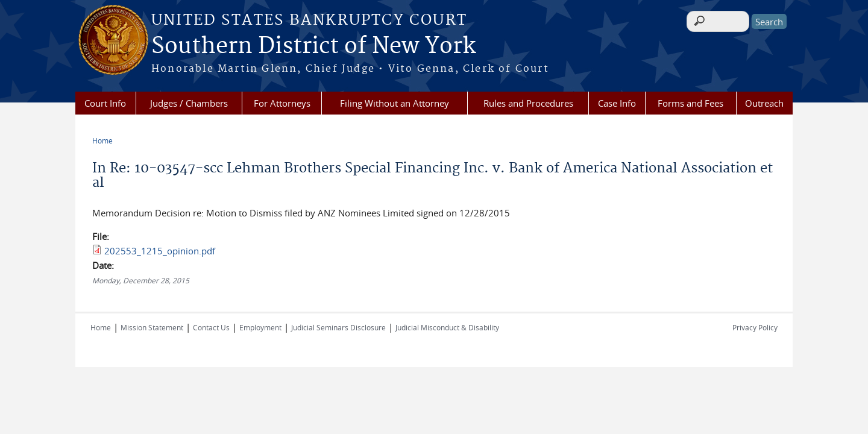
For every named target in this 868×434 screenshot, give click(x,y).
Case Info (617, 103)
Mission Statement (152, 327)
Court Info (105, 103)
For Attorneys (282, 103)
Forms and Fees (690, 103)
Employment (260, 327)
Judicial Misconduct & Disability (447, 327)
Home (102, 140)
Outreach (764, 103)
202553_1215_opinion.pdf (160, 251)
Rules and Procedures (528, 103)
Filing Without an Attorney (395, 103)
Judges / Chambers (189, 103)
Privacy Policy (755, 327)
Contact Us (211, 327)
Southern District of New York (313, 46)
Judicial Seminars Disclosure (338, 327)
